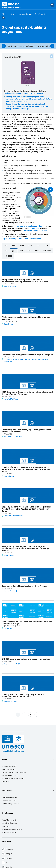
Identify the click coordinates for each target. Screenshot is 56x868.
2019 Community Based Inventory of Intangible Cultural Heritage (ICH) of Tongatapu (27, 393)
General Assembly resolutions (12, 829)
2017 (29, 251)
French (13, 93)
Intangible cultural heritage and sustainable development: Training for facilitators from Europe (25, 281)
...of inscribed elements (9, 798)
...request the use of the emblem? (13, 778)
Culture (13, 14)
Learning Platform (44, 46)
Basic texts (5, 826)
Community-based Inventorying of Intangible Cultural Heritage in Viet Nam (26, 431)
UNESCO (5, 14)
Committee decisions (9, 832)
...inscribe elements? (8, 769)
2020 (6, 251)
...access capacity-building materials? (14, 772)
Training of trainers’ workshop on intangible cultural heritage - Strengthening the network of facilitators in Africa (26, 469)
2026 (6, 246)
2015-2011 (47, 251)
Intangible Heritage (25, 14)
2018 (21, 251)
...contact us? (6, 782)
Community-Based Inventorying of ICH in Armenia (25, 586)
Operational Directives (9, 823)
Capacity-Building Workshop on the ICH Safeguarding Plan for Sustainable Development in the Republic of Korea (26, 509)
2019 (14, 251)
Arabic (33, 93)
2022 (38, 246)
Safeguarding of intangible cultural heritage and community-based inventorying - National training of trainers (26, 548)
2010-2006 (8, 256)
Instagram (7, 854)
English (7, 93)
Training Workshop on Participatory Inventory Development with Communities (23, 695)
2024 (22, 246)
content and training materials (29, 226)
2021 (46, 246)
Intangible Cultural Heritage (12, 8)
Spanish (20, 93)
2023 (30, 246)
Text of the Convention (9, 820)
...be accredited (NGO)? (10, 775)
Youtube (7, 858)
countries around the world (35, 231)
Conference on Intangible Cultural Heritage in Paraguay (27, 355)
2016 (37, 251)
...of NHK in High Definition (10, 804)
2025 (14, 246)
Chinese (40, 93)
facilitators (35, 228)
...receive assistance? (9, 766)
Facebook (7, 849)
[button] (3, 19)
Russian (27, 93)
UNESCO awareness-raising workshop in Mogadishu (26, 659)
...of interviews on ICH (9, 801)
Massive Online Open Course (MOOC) (21, 46)
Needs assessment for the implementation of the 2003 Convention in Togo (27, 622)
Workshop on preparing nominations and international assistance (26, 318)
